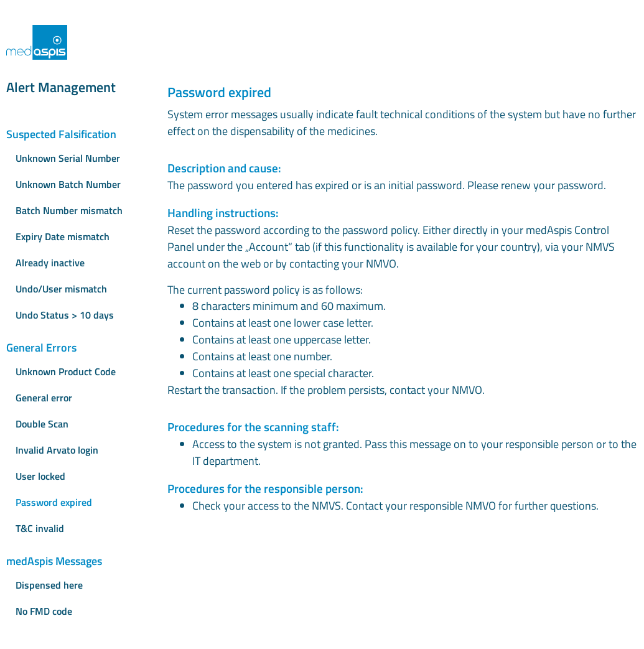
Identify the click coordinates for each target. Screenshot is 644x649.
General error (44, 398)
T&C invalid (40, 528)
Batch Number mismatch (69, 210)
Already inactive (50, 263)
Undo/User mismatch (61, 289)
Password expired (54, 502)
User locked (40, 476)
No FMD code (44, 611)
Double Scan (42, 424)
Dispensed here (49, 585)
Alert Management (61, 87)
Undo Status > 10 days (65, 315)
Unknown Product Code (66, 371)
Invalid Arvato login (57, 450)
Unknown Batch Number (68, 184)
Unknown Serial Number (68, 158)
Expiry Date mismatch (63, 236)
